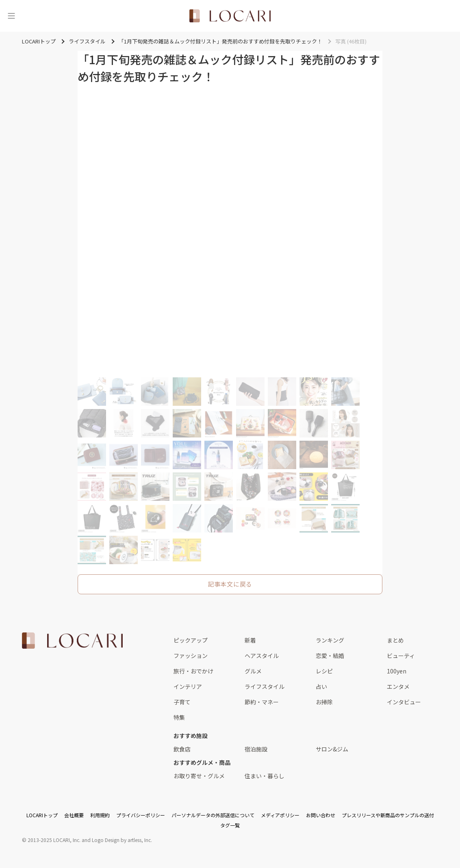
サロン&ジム (332, 749)
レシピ (324, 671)
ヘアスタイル (262, 656)
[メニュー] (11, 16)
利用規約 (100, 815)
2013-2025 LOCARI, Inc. (54, 840)
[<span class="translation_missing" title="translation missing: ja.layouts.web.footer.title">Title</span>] (72, 641)
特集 (179, 717)
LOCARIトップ (42, 815)
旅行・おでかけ (193, 671)
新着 (250, 640)
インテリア (188, 686)
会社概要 (74, 815)
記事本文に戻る (230, 584)
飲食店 (182, 749)
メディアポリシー (280, 815)
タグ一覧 (230, 825)
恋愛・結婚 (330, 656)
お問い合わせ (321, 815)
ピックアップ (191, 640)
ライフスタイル (265, 686)
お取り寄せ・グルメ (199, 776)
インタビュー (404, 702)
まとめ (395, 640)
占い (321, 686)
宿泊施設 (256, 749)
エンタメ (398, 686)
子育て (182, 702)
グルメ (253, 671)
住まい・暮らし (265, 776)
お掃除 (324, 702)
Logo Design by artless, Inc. (122, 840)
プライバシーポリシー (141, 815)
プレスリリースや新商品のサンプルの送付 (388, 815)
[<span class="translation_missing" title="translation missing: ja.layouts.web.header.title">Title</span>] (230, 16)
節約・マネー (262, 702)
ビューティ (401, 656)
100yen (397, 671)
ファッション (191, 656)
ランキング (330, 640)
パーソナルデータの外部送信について (213, 815)
